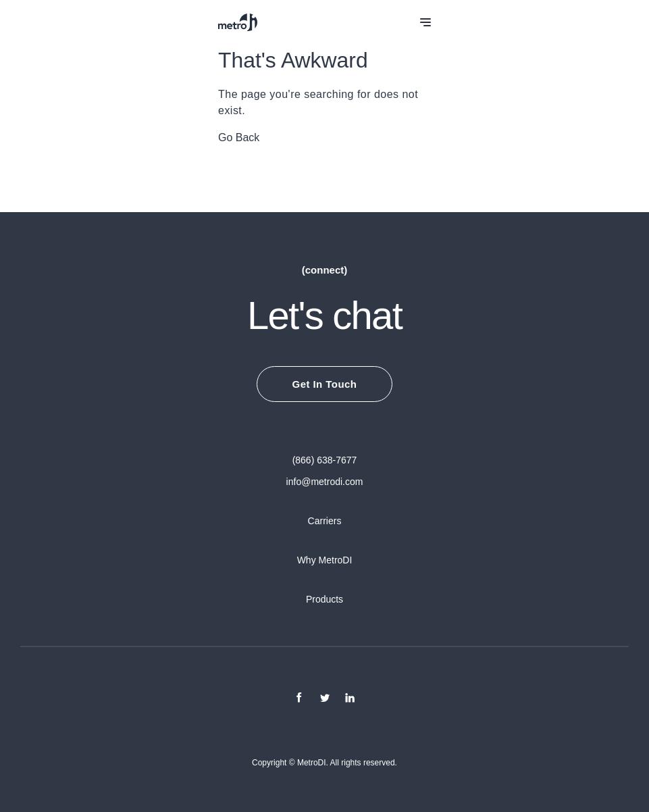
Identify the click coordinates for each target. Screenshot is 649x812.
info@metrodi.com (325, 482)
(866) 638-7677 (325, 460)
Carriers (325, 521)
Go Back (239, 137)
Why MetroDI (325, 560)
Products (324, 599)
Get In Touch (325, 384)
